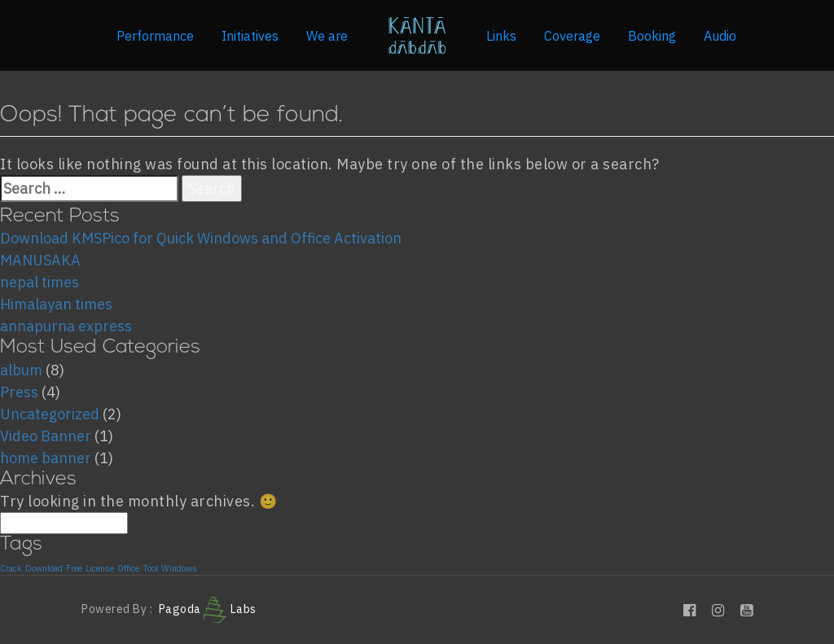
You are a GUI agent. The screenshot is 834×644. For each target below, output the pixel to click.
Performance (155, 36)
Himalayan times (56, 304)
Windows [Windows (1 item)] (179, 569)
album (21, 370)
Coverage (572, 36)
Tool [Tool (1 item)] (150, 569)
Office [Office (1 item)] (128, 569)
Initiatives (250, 36)
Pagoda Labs (208, 609)
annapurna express (66, 326)
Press (19, 392)
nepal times (40, 282)
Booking (652, 36)
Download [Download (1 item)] (44, 569)
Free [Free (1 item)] (74, 569)
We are (327, 36)
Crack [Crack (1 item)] (11, 569)
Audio (720, 36)
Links (501, 36)
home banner (46, 458)
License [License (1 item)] (100, 569)
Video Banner (46, 436)
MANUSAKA (40, 260)
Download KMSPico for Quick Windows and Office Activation (201, 238)
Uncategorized (50, 414)
